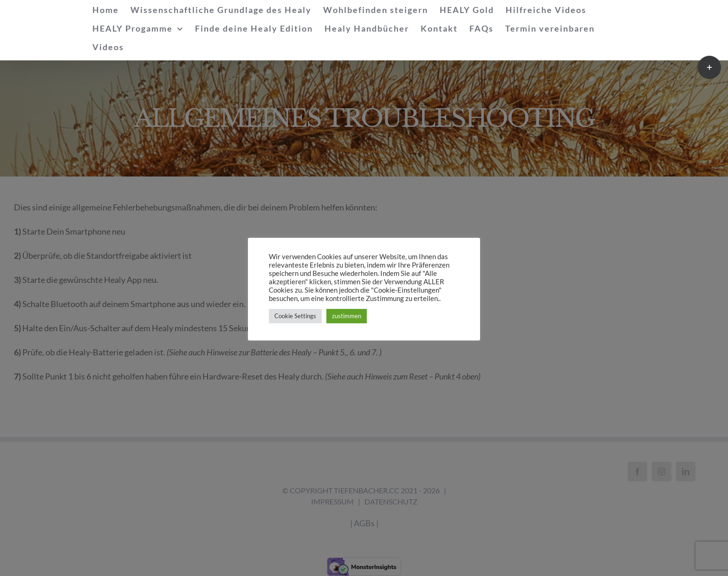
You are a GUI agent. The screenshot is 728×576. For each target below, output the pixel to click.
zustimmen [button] (347, 316)
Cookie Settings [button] (295, 316)
